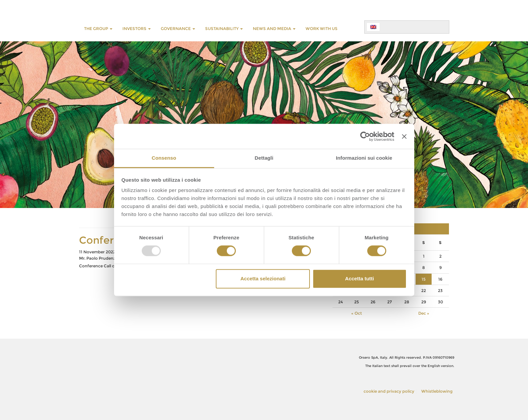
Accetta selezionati (263, 278)
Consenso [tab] (164, 158)
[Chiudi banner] (404, 136)
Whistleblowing (437, 391)
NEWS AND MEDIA (274, 28)
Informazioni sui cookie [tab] (364, 158)
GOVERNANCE (178, 28)
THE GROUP (98, 28)
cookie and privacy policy (389, 391)
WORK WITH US (322, 28)
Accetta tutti (360, 278)
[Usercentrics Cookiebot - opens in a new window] (365, 136)
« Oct (357, 313)
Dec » (424, 313)
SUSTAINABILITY (224, 28)
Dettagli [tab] (264, 158)
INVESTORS (137, 28)
